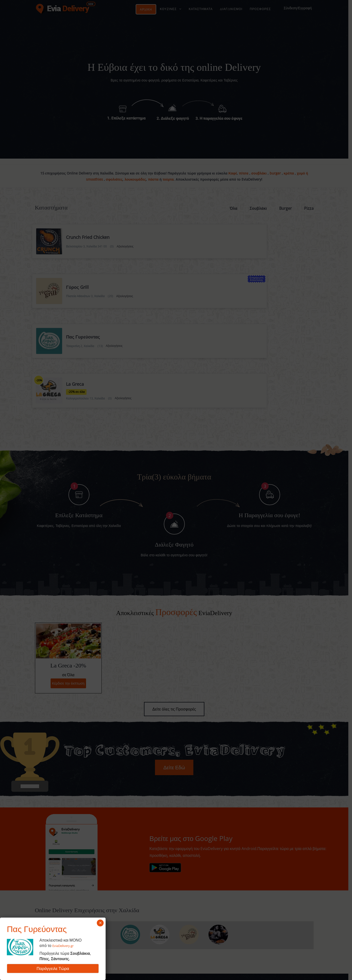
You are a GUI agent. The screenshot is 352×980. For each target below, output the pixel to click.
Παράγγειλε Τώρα (53, 968)
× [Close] (100, 923)
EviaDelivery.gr (66, 945)
